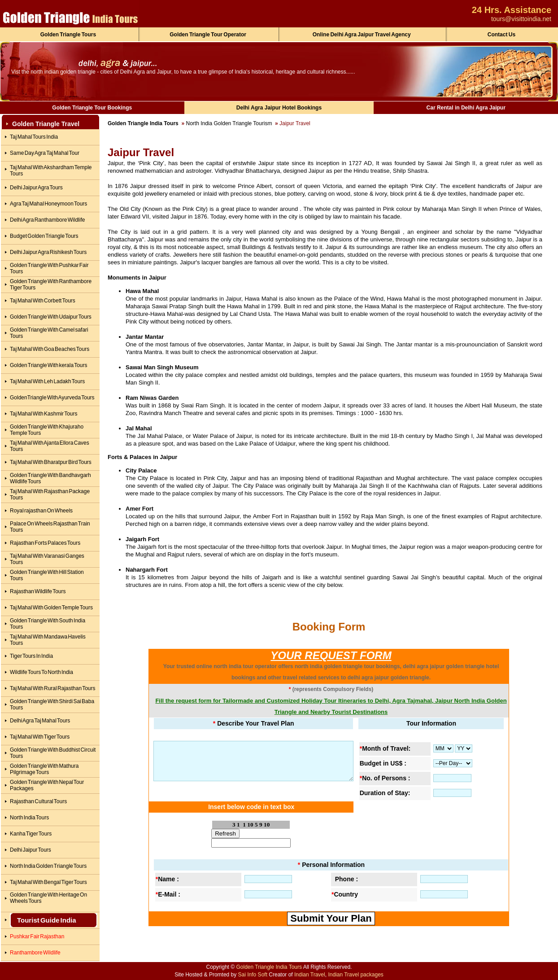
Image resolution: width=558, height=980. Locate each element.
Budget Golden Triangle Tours (44, 236)
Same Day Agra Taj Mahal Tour (45, 153)
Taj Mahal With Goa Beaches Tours (50, 349)
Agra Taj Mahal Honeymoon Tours (48, 204)
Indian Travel (310, 975)
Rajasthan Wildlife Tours (38, 591)
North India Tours (29, 818)
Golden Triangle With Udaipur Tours (51, 317)
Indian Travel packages (355, 975)
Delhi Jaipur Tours (31, 850)
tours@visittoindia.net (521, 19)
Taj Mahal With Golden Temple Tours (51, 608)
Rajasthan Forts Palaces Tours (45, 543)
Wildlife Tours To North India (41, 672)
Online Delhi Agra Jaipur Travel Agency (362, 35)
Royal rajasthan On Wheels (41, 511)
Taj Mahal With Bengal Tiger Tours (48, 882)
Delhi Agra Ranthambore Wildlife (47, 220)
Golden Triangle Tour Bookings (92, 108)
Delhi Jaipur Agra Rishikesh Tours (48, 252)
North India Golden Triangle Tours (48, 866)
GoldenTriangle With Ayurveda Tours (52, 398)
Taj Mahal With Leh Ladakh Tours (47, 381)
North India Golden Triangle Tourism (229, 123)
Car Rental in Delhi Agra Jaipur (466, 108)
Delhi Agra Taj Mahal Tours (40, 721)
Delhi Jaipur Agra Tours (36, 188)
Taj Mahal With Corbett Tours (43, 301)
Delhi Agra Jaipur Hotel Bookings (279, 108)
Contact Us (501, 35)
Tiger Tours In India (31, 656)
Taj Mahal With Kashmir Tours (44, 414)
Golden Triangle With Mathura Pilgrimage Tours (44, 769)
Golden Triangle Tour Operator (208, 35)
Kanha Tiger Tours (31, 834)
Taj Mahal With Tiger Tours (40, 737)
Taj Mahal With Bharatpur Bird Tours (51, 462)
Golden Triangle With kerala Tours (49, 365)
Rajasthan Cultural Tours (38, 801)
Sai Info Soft (253, 975)
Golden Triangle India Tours (143, 123)
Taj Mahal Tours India (34, 137)
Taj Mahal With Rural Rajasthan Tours (53, 688)
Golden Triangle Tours (68, 35)
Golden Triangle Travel (46, 124)
